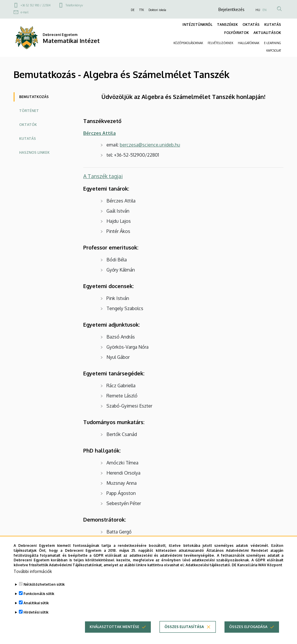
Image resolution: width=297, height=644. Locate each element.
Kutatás (28, 139)
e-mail (25, 12)
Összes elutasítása (184, 637)
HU (258, 10)
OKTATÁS (251, 25)
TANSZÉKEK (227, 25)
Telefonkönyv (74, 5)
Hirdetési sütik (36, 622)
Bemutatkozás (34, 97)
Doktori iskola (157, 10)
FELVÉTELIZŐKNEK (220, 43)
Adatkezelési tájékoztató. (208, 575)
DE (133, 10)
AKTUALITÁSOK (267, 33)
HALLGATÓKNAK (249, 43)
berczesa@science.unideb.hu (150, 145)
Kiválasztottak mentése (114, 637)
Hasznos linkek (34, 152)
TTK (142, 10)
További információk (33, 581)
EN (265, 10)
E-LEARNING (272, 43)
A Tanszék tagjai (103, 176)
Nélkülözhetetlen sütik (44, 595)
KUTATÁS (273, 25)
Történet (29, 111)
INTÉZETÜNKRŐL (197, 25)
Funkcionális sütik (39, 604)
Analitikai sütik (36, 613)
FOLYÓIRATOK (237, 33)
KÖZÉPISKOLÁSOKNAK (188, 43)
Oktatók (28, 125)
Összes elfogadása (248, 637)
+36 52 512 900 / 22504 (36, 5)
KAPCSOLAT (274, 50)
